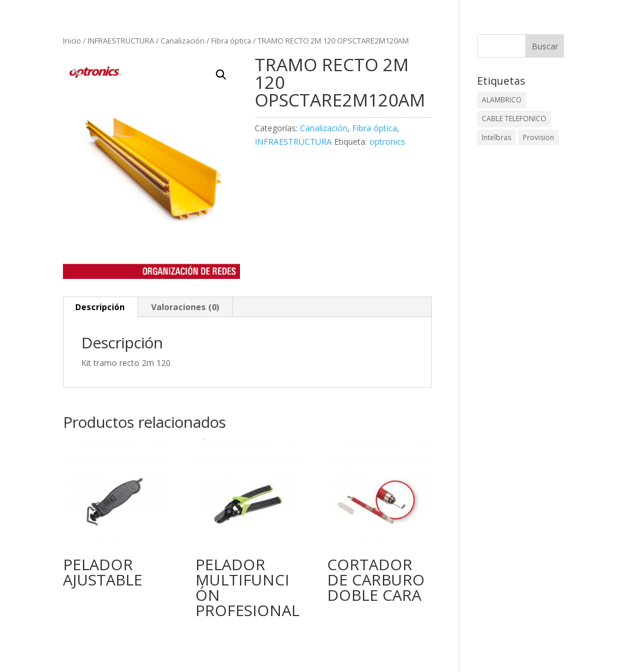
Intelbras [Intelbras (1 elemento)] (496, 137)
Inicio (72, 41)
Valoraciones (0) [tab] (185, 307)
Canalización (183, 41)
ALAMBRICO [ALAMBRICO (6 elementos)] (502, 100)
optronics (387, 142)
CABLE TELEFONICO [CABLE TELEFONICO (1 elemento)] (514, 119)
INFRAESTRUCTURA (121, 41)
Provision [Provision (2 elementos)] (538, 137)
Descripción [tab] (100, 307)
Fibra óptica (231, 41)
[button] (221, 75)
